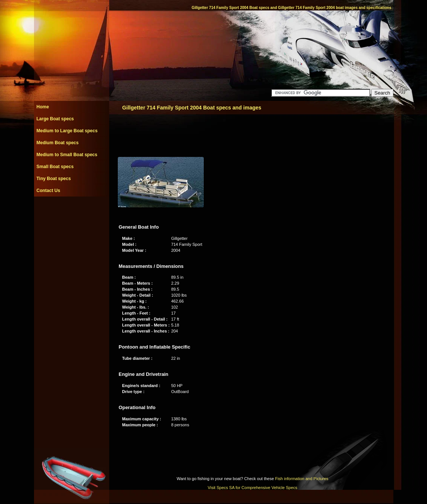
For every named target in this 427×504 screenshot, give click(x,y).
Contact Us (48, 191)
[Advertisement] (71, 213)
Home (43, 107)
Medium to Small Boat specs (67, 155)
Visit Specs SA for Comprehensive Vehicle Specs (253, 488)
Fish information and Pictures (302, 479)
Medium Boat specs (58, 143)
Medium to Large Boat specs (67, 131)
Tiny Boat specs (54, 179)
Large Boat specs (55, 119)
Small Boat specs (55, 167)
